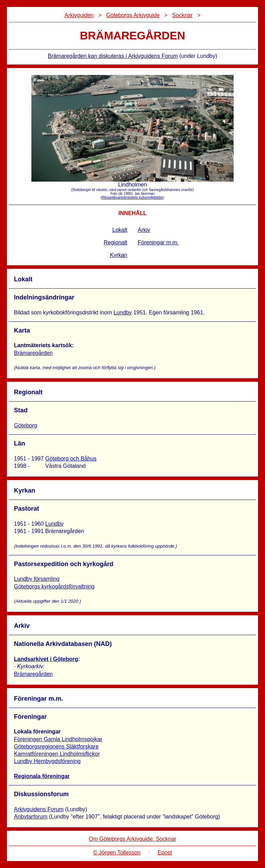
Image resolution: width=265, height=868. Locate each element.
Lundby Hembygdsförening (47, 761)
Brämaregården (33, 353)
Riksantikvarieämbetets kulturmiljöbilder (132, 197)
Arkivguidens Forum (39, 809)
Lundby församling (37, 579)
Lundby (123, 313)
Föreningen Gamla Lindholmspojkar (58, 739)
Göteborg (26, 425)
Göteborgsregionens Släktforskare (56, 747)
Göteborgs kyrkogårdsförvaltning (54, 587)
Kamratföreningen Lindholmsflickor (57, 754)
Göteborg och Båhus (71, 459)
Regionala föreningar (42, 776)
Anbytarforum (31, 817)
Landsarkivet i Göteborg (46, 659)
